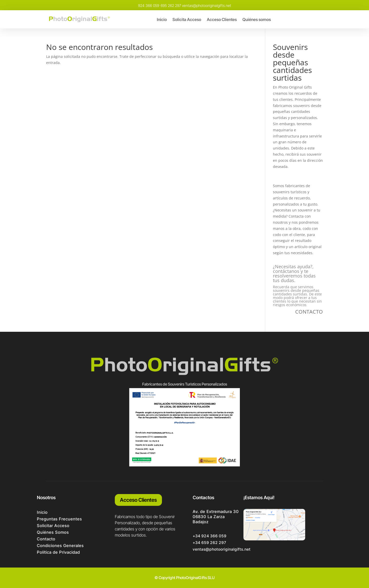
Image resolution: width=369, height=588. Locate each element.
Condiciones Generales (60, 546)
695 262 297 (171, 6)
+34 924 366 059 (210, 536)
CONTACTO (309, 312)
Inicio (162, 20)
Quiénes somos (257, 20)
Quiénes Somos (53, 532)
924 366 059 (149, 6)
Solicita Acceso (187, 20)
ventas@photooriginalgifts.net (207, 6)
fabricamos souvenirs (291, 106)
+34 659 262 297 (209, 543)
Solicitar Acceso (53, 526)
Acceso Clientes (222, 20)
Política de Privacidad (58, 552)
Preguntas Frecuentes (59, 519)
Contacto (46, 539)
